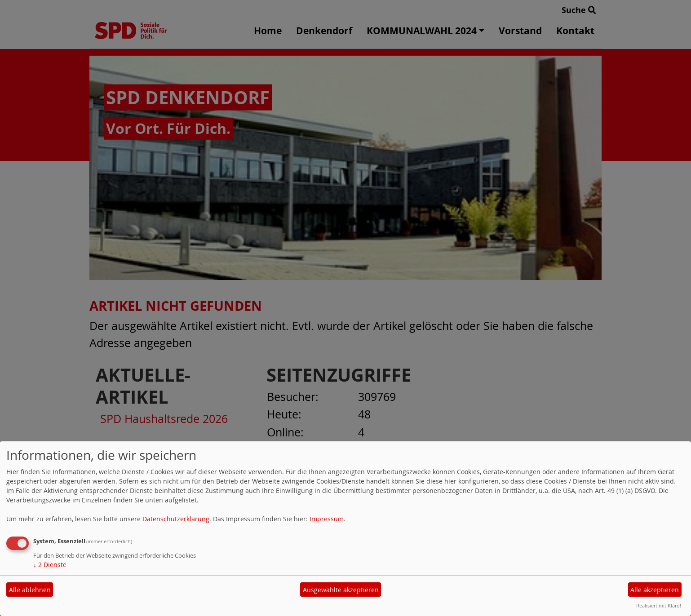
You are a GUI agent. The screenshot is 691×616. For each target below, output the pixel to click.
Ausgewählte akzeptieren (341, 590)
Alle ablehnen (30, 590)
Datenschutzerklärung (176, 519)
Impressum (327, 519)
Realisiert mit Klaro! (659, 605)
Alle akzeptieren (655, 590)
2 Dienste (50, 565)
